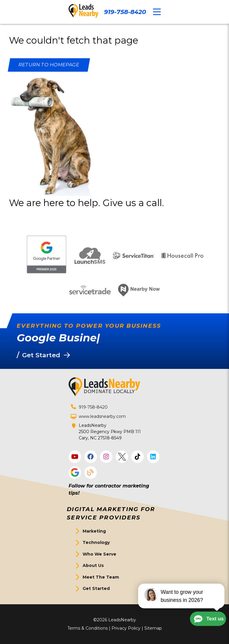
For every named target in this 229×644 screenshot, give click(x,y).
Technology (96, 542)
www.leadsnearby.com (102, 416)
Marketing (94, 531)
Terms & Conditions (88, 628)
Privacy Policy (126, 628)
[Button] (49, 65)
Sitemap (153, 628)
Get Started (96, 588)
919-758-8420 (125, 12)
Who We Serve (99, 554)
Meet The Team (101, 577)
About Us (93, 565)
